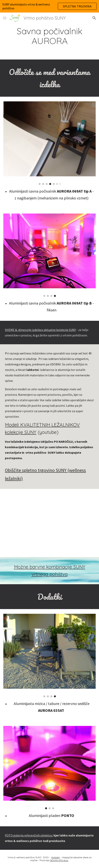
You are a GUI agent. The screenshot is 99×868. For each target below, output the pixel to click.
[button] (5, 18)
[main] (49, 36)
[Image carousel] (49, 143)
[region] (49, 6)
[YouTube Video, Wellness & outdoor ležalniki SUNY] (49, 523)
